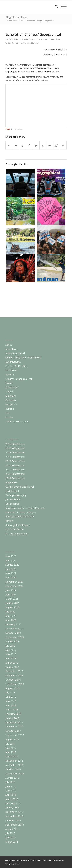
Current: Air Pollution (16, 366)
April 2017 (11, 752)
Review (9, 521)
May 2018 (11, 701)
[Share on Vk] (50, 146)
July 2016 (10, 782)
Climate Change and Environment (23, 357)
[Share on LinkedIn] (36, 146)
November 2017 (14, 727)
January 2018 (12, 718)
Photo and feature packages (21, 512)
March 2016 (12, 799)
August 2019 (12, 641)
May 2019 (11, 654)
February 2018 (13, 714)
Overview (11, 400)
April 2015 (11, 837)
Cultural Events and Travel (20, 487)
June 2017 (11, 748)
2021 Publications (15, 470)
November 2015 (14, 816)
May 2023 (11, 556)
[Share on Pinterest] (29, 146)
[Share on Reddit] (56, 146)
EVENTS (10, 374)
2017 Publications (15, 452)
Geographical (17, 129)
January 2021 (12, 603)
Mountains (11, 396)
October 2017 (13, 731)
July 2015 (10, 833)
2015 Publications (15, 444)
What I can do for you (17, 421)
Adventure (11, 349)
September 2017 (15, 735)
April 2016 (11, 795)
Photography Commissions (20, 516)
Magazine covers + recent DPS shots (25, 508)
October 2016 (13, 769)
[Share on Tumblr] (43, 146)
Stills (8, 413)
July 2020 (10, 611)
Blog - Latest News (17, 17)
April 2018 (11, 705)
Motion (9, 392)
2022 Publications (15, 474)
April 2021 (11, 594)
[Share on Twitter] (16, 146)
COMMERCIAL (13, 362)
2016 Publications (15, 448)
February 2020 (13, 624)
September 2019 (15, 637)
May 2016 (11, 790)
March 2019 (12, 663)
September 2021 (15, 586)
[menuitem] (55, 6)
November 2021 (14, 582)
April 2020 (11, 620)
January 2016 (12, 808)
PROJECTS (11, 404)
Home (9, 383)
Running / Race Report (18, 525)
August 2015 (12, 829)
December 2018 (14, 671)
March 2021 (12, 599)
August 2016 (12, 778)
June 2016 (11, 786)
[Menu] (62, 6)
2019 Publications (29, 39)
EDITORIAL (12, 370)
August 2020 (12, 607)
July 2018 (10, 692)
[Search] (55, 6)
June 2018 (11, 697)
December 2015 (14, 812)
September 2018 (15, 684)
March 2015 (12, 842)
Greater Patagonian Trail (19, 379)
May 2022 (11, 573)
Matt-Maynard (33, 43)
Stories (9, 417)
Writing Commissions (14, 43)
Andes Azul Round (15, 353)
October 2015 (13, 820)
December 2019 (14, 629)
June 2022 (11, 569)
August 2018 (12, 688)
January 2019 (12, 667)
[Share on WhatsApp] (23, 146)
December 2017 (14, 722)
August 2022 (12, 565)
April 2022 (11, 577)
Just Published (55, 39)
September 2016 (15, 773)
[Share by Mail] (63, 146)
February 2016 (13, 803)
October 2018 (13, 680)
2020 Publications (15, 465)
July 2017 (10, 744)
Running (10, 409)
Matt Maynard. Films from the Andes (32, 861)
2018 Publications (15, 457)
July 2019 (10, 646)
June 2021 (11, 590)
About (9, 345)
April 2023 (11, 560)
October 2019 (13, 633)
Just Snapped (12, 504)
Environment (43, 39)
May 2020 (11, 616)
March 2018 (12, 709)
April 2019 (11, 658)
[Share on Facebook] (9, 146)
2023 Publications (15, 478)
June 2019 (11, 650)
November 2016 (14, 765)
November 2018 (14, 675)
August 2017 (12, 739)
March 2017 (12, 756)
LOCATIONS (12, 387)
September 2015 (15, 825)
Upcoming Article (14, 529)
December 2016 (14, 761)
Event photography (16, 495)
